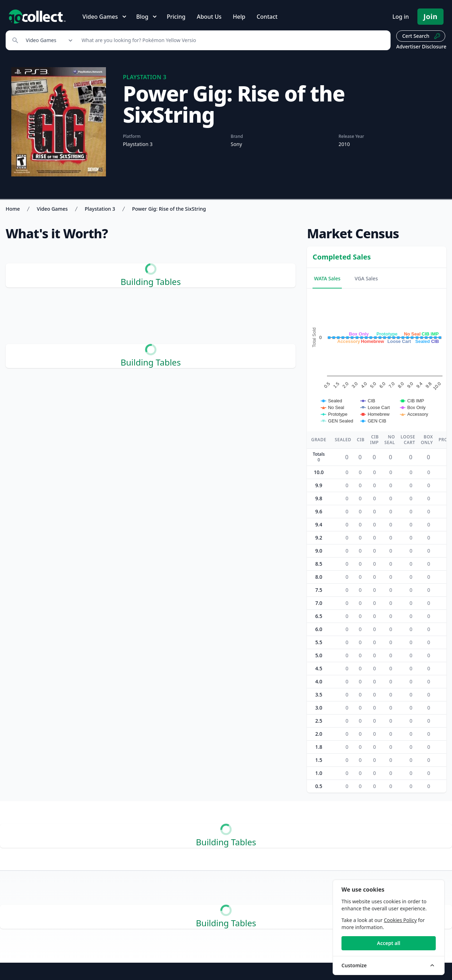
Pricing (176, 17)
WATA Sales (327, 278)
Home (13, 209)
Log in (401, 17)
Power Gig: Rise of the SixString (169, 209)
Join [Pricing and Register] (430, 16)
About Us (209, 17)
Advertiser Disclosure (421, 46)
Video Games (52, 209)
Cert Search (421, 36)
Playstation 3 (100, 209)
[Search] (232, 40)
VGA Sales (366, 278)
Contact (267, 17)
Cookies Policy (400, 920)
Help (239, 17)
